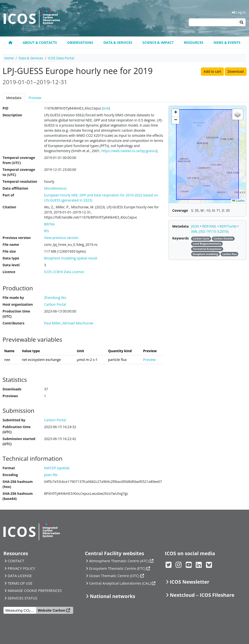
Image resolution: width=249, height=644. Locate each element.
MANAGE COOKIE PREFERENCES (35, 590)
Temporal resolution (20, 181)
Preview (35, 98)
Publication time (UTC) (17, 429)
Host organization (18, 304)
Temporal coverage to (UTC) (19, 172)
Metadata (14, 98)
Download (236, 71)
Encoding (10, 475)
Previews (10, 396)
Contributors (14, 323)
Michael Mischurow (78, 323)
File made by (13, 298)
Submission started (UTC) (19, 441)
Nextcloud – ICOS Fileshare (202, 595)
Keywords (180, 238)
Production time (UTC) (16, 314)
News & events (227, 42)
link (106, 108)
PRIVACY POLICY (21, 568)
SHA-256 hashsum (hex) (18, 484)
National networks (113, 596)
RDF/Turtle (228, 226)
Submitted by (14, 420)
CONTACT (16, 561)
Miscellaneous (55, 188)
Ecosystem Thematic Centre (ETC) (117, 568)
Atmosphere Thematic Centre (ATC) (119, 561)
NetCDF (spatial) (57, 468)
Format (9, 468)
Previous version (17, 238)
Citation (9, 207)
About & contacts (40, 42)
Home (9, 58)
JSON (196, 226)
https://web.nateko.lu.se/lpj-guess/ (129, 151)
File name (11, 244)
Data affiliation (16, 188)
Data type (11, 258)
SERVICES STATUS (22, 598)
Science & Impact (158, 42)
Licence (9, 272)
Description (13, 115)
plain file (51, 475)
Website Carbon (52, 610)
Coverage (180, 210)
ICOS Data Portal (61, 58)
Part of (8, 195)
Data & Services (118, 42)
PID (6, 108)
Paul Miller (52, 323)
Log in (239, 12)
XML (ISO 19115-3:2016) (210, 231)
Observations (80, 42)
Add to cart (212, 71)
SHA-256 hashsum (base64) (18, 496)
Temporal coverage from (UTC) (19, 160)
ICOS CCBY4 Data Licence (64, 272)
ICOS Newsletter (190, 582)
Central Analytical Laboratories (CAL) (120, 583)
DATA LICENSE (20, 576)
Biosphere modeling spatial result (71, 258)
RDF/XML (210, 226)
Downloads (12, 389)
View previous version (61, 238)
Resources (194, 42)
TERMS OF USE (20, 583)
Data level (11, 265)
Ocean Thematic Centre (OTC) (114, 576)
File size (9, 251)
